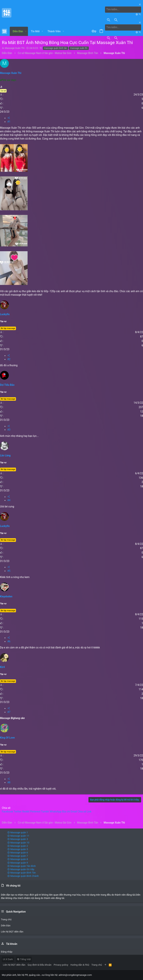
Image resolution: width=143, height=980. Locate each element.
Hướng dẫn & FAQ (80, 965)
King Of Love (7, 737)
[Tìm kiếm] (124, 10)
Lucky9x (5, 314)
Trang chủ (97, 965)
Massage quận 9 (18, 862)
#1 (9, 121)
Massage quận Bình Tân (22, 873)
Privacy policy (61, 965)
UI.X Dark (8, 959)
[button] (26, 31)
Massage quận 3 (18, 839)
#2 (9, 359)
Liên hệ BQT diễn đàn (14, 965)
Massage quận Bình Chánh (23, 876)
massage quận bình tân (56, 48)
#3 (9, 430)
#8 (9, 782)
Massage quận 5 (18, 849)
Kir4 (2, 667)
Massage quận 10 (18, 842)
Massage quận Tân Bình (22, 866)
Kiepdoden (6, 596)
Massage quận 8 (18, 859)
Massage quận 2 (18, 846)
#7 (9, 712)
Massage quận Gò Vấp (21, 869)
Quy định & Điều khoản (40, 965)
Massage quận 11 (18, 836)
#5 (9, 571)
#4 (9, 500)
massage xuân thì (79, 48)
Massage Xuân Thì (15, 48)
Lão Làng (5, 455)
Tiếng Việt (24, 959)
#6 (9, 641)
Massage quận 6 (18, 852)
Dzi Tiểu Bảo (7, 385)
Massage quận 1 (18, 832)
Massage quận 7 (18, 856)
